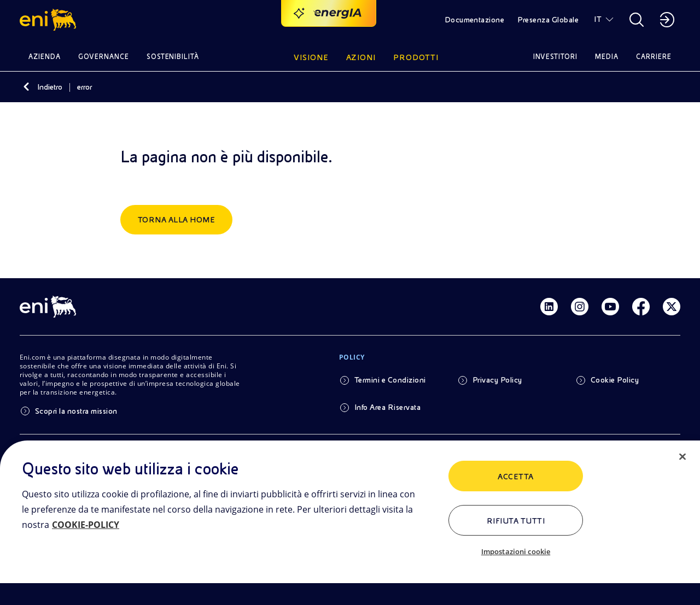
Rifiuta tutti (516, 521)
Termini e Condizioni (390, 380)
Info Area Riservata (387, 407)
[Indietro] (26, 87)
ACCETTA (515, 477)
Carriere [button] (654, 57)
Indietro (50, 87)
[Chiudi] (682, 457)
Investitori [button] (556, 57)
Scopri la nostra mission (76, 411)
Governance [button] (104, 57)
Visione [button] (311, 57)
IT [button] (598, 19)
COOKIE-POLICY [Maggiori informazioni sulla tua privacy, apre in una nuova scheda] (86, 525)
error (84, 87)
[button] (49, 20)
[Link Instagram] (580, 307)
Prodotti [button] (416, 57)
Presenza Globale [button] (548, 20)
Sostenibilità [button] (173, 57)
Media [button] (607, 57)
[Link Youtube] (610, 307)
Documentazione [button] (475, 20)
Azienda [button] (45, 57)
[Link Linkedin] (549, 307)
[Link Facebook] (641, 307)
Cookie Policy (615, 380)
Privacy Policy (497, 380)
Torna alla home (176, 220)
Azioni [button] (361, 57)
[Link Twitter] (672, 307)
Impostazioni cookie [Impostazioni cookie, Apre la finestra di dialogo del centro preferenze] (516, 551)
